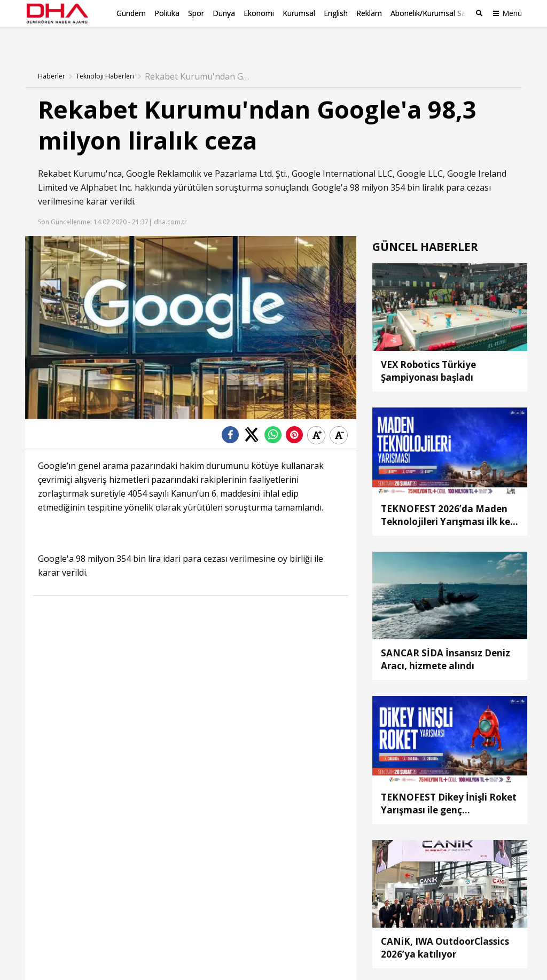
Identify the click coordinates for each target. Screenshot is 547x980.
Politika (167, 13)
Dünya (224, 13)
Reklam (369, 13)
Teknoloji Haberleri (105, 56)
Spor (196, 13)
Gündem (131, 13)
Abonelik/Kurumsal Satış (432, 13)
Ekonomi (259, 13)
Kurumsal (299, 13)
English (336, 13)
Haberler (52, 56)
